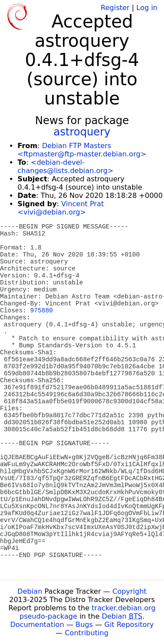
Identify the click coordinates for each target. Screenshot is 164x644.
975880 (42, 311)
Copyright (129, 591)
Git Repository (129, 625)
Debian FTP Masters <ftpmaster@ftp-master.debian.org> (82, 150)
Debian (30, 591)
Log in (147, 8)
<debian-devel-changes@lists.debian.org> (65, 166)
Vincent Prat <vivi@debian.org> (61, 208)
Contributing (87, 633)
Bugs (84, 625)
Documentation (37, 625)
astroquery (82, 132)
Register (115, 8)
